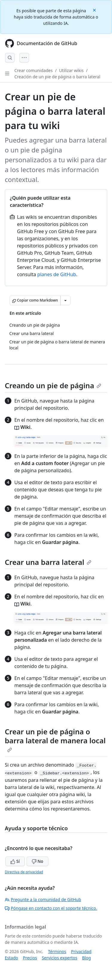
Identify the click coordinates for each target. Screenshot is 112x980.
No (37, 861)
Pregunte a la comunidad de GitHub (43, 899)
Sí (15, 861)
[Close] (95, 10)
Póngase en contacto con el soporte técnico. (51, 908)
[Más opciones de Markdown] (65, 300)
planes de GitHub (57, 274)
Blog (87, 958)
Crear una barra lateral (48, 562)
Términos (57, 951)
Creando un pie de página (53, 385)
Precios (30, 958)
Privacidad (81, 951)
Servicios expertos (60, 958)
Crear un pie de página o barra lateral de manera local (55, 739)
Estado (11, 958)
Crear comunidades (33, 70)
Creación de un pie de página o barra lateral (57, 77)
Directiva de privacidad (24, 872)
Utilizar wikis (71, 70)
